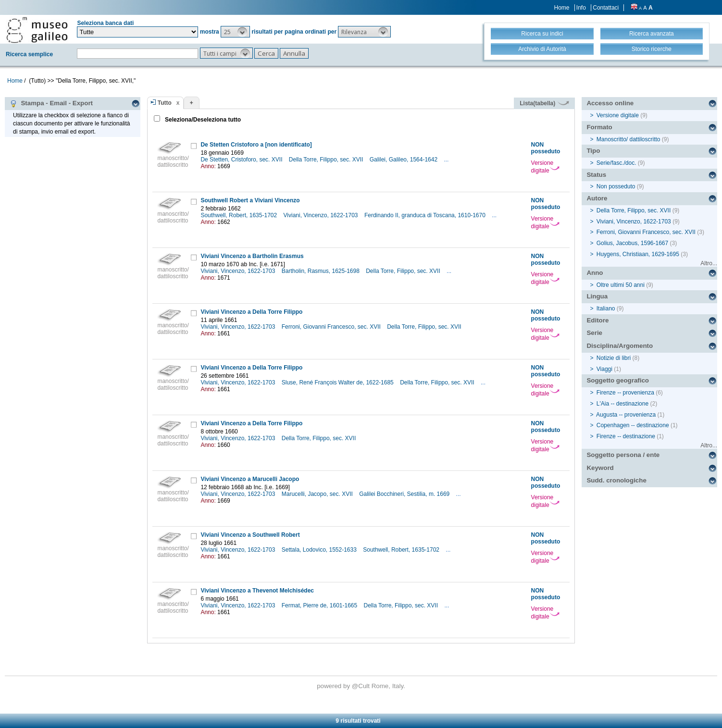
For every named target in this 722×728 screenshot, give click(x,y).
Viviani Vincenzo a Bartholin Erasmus (252, 256)
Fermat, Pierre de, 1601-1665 (320, 605)
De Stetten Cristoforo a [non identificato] (256, 145)
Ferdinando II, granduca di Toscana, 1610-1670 (426, 215)
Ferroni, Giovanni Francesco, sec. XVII (332, 327)
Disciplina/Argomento (620, 346)
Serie (594, 333)
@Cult (362, 686)
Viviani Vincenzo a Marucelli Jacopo (250, 479)
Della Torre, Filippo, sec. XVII (327, 160)
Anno (595, 273)
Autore (597, 198)
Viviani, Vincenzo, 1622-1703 (322, 215)
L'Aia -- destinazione (622, 404)
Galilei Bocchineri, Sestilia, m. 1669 (405, 494)
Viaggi (604, 369)
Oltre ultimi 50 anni (621, 285)
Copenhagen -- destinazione (633, 425)
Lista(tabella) (544, 103)
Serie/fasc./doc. (616, 163)
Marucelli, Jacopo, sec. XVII (318, 494)
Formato (599, 127)
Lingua (597, 296)
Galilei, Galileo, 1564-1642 (405, 160)
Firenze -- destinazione (626, 436)
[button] (235, 32)
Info (581, 8)
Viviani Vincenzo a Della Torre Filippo (251, 312)
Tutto (165, 103)
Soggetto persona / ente (623, 455)
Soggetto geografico (618, 380)
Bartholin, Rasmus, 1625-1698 (321, 271)
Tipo (593, 151)
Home (562, 8)
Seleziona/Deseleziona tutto (202, 120)
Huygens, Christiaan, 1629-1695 (638, 254)
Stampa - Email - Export (51, 103)
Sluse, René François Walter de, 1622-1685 (338, 383)
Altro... (709, 263)
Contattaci (606, 8)
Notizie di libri (614, 358)
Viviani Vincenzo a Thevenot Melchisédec (257, 591)
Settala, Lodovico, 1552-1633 (320, 550)
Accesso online (610, 103)
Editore (598, 320)
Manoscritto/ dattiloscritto (629, 139)
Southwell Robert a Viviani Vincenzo (250, 200)
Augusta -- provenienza (626, 415)
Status (596, 175)
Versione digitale (545, 167)
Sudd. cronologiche (616, 480)
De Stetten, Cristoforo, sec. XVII (242, 160)
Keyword (600, 468)
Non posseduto (616, 186)
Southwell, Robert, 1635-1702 (239, 215)
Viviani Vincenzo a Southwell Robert (250, 535)
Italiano (606, 308)
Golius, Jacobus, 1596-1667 (632, 243)
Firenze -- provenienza (625, 393)
